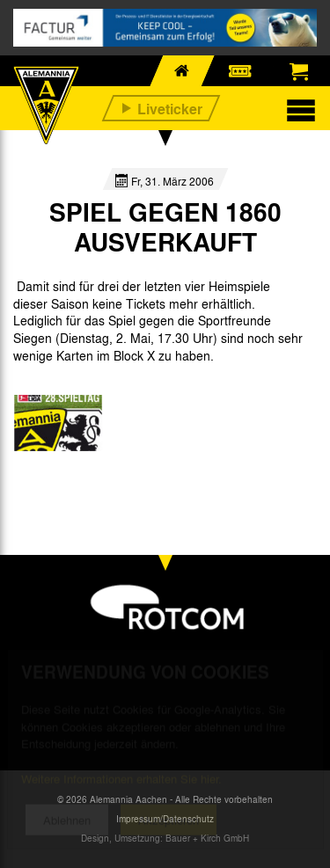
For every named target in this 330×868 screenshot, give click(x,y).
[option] (58, 423)
